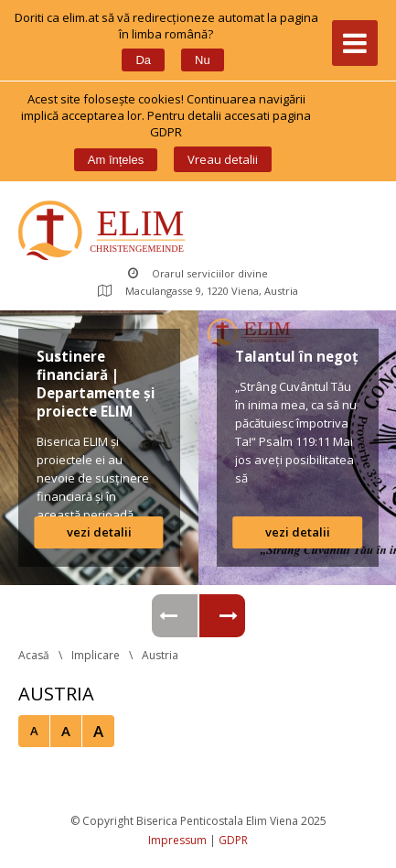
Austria (160, 655)
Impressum (177, 840)
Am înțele (116, 160)
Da (143, 60)
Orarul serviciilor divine (198, 273)
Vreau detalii (223, 159)
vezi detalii (99, 532)
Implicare (96, 655)
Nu (203, 60)
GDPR (233, 840)
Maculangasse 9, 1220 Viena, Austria (198, 291)
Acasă (34, 655)
